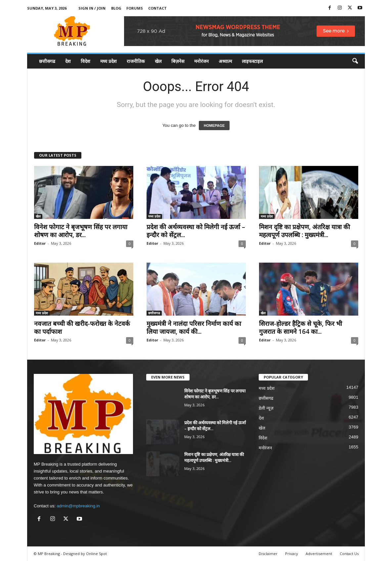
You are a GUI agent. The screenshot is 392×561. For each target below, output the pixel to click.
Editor (40, 243)
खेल (158, 61)
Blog (116, 8)
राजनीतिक (136, 61)
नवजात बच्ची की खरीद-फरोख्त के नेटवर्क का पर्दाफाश (82, 328)
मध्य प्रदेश (109, 61)
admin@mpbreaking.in (78, 506)
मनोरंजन (201, 61)
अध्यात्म (225, 61)
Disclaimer (268, 554)
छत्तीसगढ (47, 61)
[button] (355, 61)
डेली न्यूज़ (266, 408)
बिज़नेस (178, 61)
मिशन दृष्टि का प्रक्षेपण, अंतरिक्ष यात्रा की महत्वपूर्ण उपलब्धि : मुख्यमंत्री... (305, 231)
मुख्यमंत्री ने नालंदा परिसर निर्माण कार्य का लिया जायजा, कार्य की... (194, 328)
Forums (135, 8)
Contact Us (349, 554)
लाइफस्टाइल (252, 61)
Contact (157, 8)
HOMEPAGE (214, 126)
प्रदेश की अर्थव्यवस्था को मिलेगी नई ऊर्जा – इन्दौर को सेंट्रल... (196, 231)
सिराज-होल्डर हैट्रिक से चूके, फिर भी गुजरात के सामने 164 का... (301, 328)
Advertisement (319, 554)
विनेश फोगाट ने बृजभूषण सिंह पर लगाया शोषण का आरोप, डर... (81, 231)
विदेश (86, 61)
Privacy (292, 554)
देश (68, 61)
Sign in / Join (92, 8)
